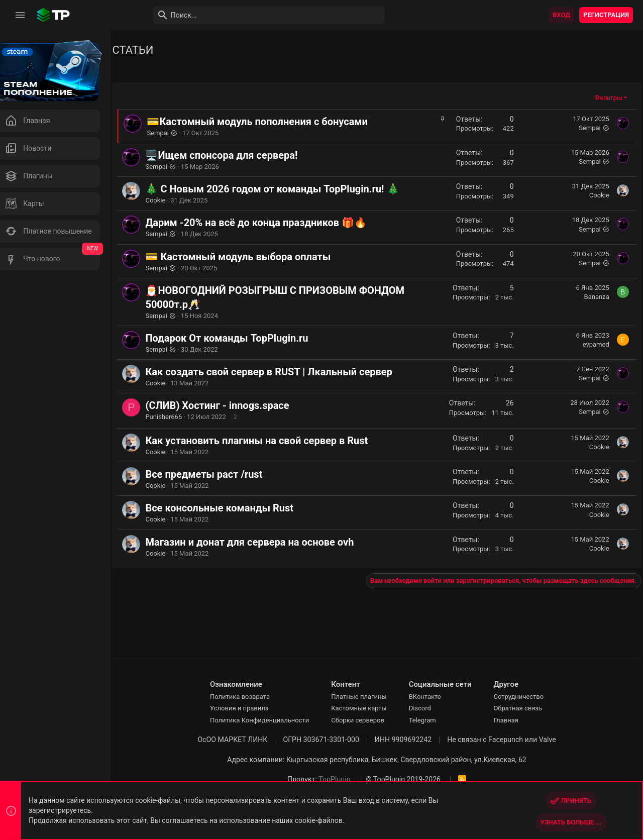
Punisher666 (176, 417)
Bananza (597, 297)
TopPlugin (341, 779)
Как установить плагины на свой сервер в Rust (269, 441)
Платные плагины (365, 697)
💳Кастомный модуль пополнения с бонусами (270, 122)
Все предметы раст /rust (216, 474)
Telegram (428, 720)
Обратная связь (524, 708)
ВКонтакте (431, 697)
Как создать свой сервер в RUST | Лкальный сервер (281, 372)
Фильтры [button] (609, 98)
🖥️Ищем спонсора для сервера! (234, 155)
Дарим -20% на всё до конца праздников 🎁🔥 (269, 223)
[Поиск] (259, 15)
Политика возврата (246, 697)
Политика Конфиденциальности (265, 720)
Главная (512, 720)
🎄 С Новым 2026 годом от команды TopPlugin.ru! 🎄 (285, 189)
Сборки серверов (364, 720)
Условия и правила (245, 708)
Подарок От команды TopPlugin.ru (239, 338)
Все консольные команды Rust (232, 508)
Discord (426, 708)
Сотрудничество (525, 697)
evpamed (596, 344)
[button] (20, 15)
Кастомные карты (365, 708)
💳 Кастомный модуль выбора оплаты (250, 257)
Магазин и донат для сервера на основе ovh (262, 542)
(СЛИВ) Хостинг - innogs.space (230, 405)
